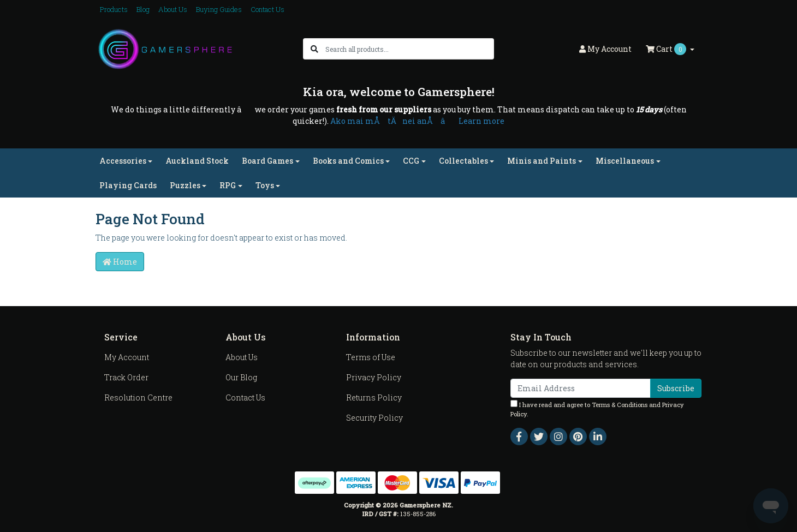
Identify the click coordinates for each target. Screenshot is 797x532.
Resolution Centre (138, 397)
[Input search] (409, 49)
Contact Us (267, 9)
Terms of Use (371, 357)
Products (114, 9)
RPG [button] (228, 185)
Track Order (126, 377)
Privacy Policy (374, 377)
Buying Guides (219, 9)
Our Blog (241, 377)
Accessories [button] (123, 161)
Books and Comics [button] (348, 161)
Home (120, 262)
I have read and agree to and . (597, 409)
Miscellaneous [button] (625, 161)
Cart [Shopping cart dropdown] (667, 49)
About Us (173, 9)
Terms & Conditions (620, 405)
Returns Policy (374, 397)
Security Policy (374, 418)
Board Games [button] (267, 161)
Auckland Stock (197, 161)
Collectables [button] (463, 161)
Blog (143, 9)
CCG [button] (411, 161)
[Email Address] (581, 388)
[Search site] (314, 49)
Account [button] (605, 49)
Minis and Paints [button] (542, 161)
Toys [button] (265, 185)
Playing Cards (128, 185)
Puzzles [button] (185, 185)
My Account (127, 357)
